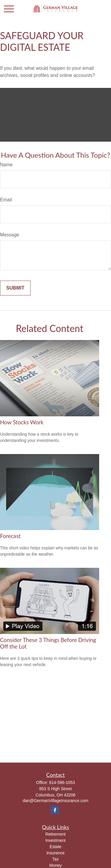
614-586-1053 (62, 782)
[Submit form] (15, 288)
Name (6, 165)
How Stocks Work (22, 422)
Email (6, 200)
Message (10, 235)
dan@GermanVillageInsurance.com (56, 801)
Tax (56, 859)
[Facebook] (55, 810)
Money (55, 865)
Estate (56, 847)
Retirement (55, 834)
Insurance (55, 853)
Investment (55, 840)
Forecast (10, 536)
